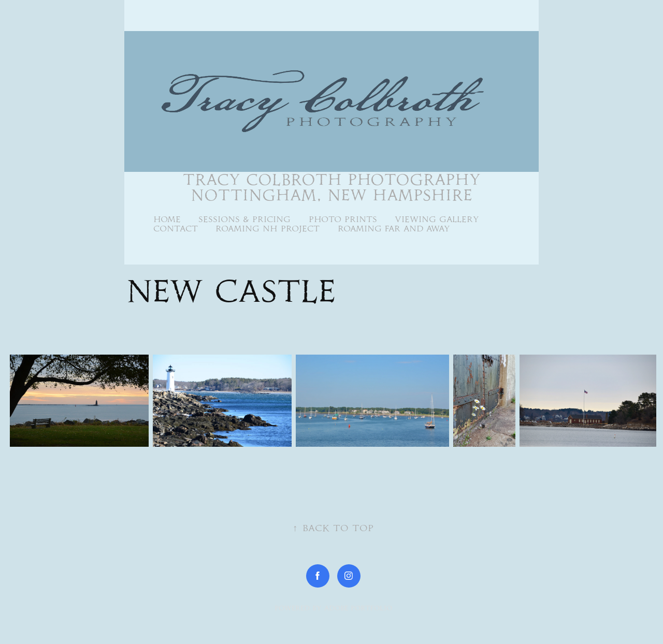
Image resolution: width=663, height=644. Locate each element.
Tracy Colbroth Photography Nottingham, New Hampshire (335, 187)
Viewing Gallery (437, 219)
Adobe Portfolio (358, 608)
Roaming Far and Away (394, 229)
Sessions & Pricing (244, 219)
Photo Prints (343, 219)
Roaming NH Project (268, 229)
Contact (176, 229)
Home (167, 219)
